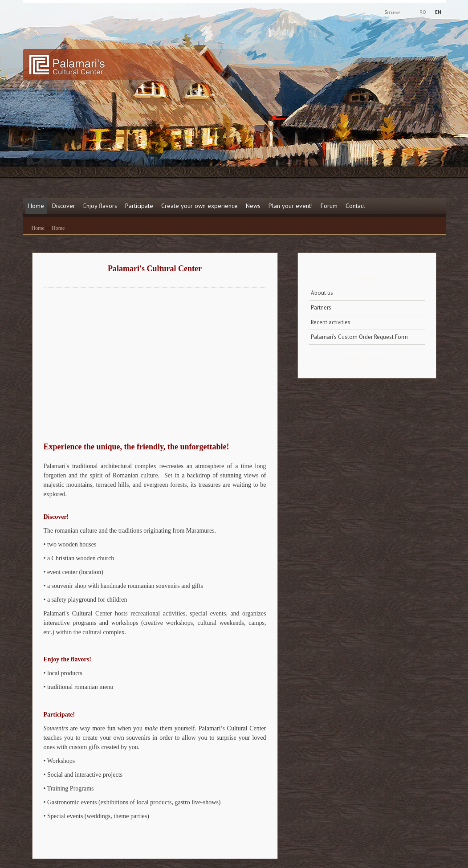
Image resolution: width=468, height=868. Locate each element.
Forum (329, 206)
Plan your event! (291, 206)
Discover (64, 206)
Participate (139, 206)
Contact (355, 206)
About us (322, 293)
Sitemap (392, 12)
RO (423, 12)
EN (438, 12)
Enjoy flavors (100, 206)
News (253, 206)
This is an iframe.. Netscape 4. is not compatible (142, 362)
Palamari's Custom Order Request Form (359, 337)
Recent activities (331, 322)
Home (36, 206)
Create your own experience (199, 206)
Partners (321, 308)
